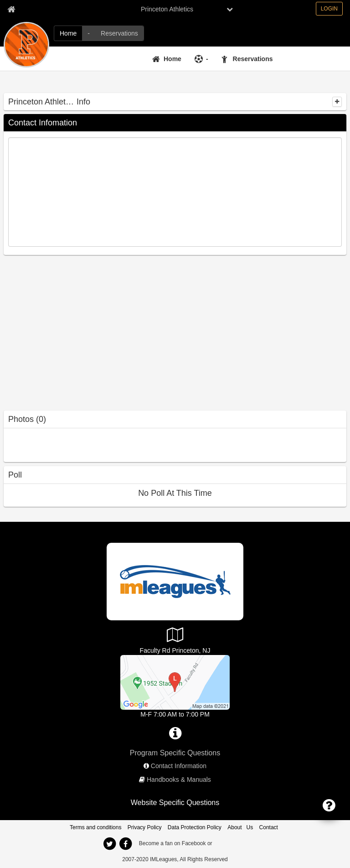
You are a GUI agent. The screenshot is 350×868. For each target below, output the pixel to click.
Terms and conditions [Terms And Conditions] (95, 827)
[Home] (68, 33)
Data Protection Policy (195, 827)
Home (172, 59)
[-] (89, 33)
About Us (240, 827)
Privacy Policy (145, 827)
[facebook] (125, 844)
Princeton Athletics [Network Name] (167, 9)
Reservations (253, 59)
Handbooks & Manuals (179, 780)
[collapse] (337, 102)
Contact (269, 827)
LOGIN (329, 9)
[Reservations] (119, 33)
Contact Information (179, 766)
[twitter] (109, 844)
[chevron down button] (230, 9)
